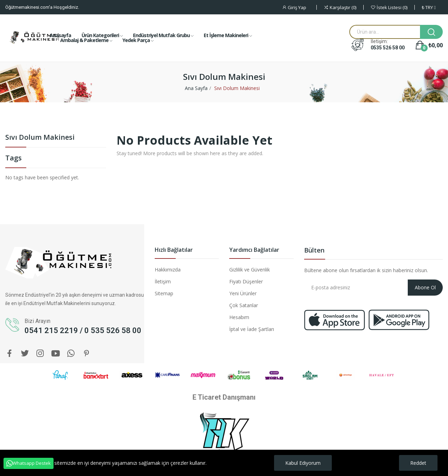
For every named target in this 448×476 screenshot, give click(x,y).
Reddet (418, 463)
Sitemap (164, 293)
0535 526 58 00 (388, 48)
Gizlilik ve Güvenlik (250, 270)
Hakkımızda (168, 270)
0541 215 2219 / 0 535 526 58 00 (83, 330)
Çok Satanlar (244, 305)
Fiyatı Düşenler (246, 281)
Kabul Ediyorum (303, 463)
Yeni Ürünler (243, 293)
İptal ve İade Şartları (252, 329)
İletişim (163, 281)
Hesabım (239, 317)
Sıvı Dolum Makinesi (40, 138)
